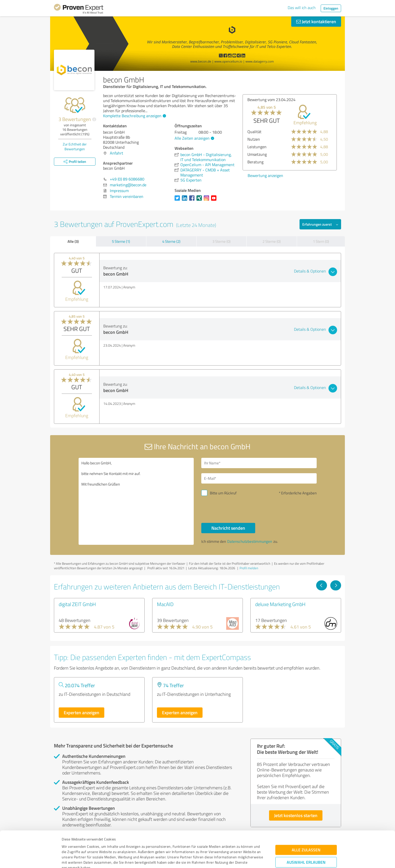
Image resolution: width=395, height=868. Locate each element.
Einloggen (331, 8)
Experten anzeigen (81, 712)
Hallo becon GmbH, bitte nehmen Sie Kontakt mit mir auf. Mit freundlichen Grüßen (136, 501)
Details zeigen (233, 859)
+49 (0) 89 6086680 (127, 179)
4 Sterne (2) (171, 241)
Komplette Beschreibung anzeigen (134, 116)
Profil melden (249, 568)
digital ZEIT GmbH (77, 604)
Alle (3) (73, 241)
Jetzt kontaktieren (316, 21)
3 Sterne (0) (221, 241)
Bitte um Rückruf (223, 493)
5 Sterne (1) (121, 241)
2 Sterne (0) (272, 241)
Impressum (71, 844)
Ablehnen (306, 844)
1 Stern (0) (321, 241)
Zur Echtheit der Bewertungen (75, 146)
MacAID (165, 604)
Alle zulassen (306, 816)
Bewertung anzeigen (265, 175)
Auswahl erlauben (306, 828)
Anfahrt (117, 153)
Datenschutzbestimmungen (105, 844)
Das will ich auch (302, 8)
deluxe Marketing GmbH (280, 604)
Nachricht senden (228, 528)
